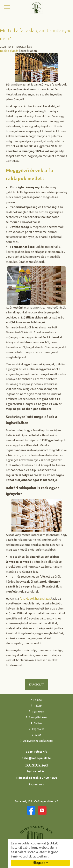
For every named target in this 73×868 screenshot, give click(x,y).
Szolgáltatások (38, 717)
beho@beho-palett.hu (37, 758)
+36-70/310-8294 (36, 765)
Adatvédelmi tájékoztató (38, 741)
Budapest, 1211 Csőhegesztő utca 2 (37, 801)
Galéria (38, 723)
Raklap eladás (9, 51)
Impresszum (37, 784)
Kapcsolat (37, 685)
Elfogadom (40, 863)
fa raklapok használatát (35, 599)
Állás (38, 735)
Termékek (38, 712)
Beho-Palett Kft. (37, 7)
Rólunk (38, 706)
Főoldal (38, 700)
